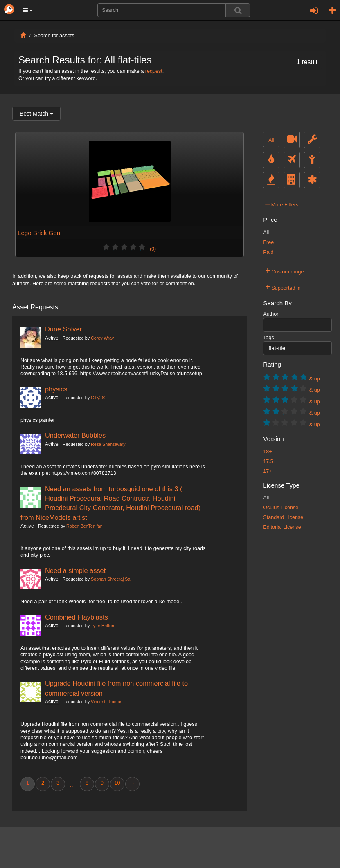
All (271, 140)
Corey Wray (102, 338)
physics (56, 389)
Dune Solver (63, 329)
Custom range (284, 271)
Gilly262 (99, 398)
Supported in (283, 287)
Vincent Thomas (107, 702)
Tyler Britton (102, 626)
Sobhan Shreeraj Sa (110, 579)
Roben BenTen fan (84, 526)
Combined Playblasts (77, 617)
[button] (28, 10)
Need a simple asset (75, 570)
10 (117, 783)
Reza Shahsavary (108, 444)
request (154, 71)
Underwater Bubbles (75, 435)
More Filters (282, 204)
